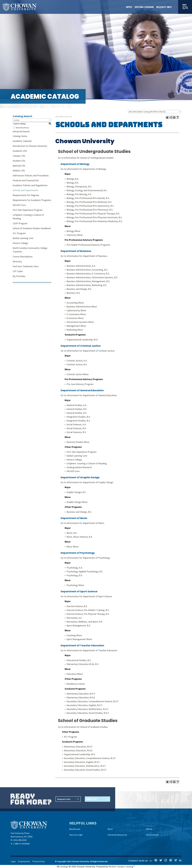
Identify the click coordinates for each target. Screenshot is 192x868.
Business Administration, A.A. (81, 266)
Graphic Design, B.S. (76, 492)
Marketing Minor (75, 330)
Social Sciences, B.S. (76, 432)
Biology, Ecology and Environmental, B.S (87, 190)
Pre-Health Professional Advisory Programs (88, 245)
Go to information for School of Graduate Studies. (83, 727)
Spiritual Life (19, 166)
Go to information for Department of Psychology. (85, 558)
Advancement (152, 835)
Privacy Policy (39, 861)
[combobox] (155, 112)
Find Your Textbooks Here (26, 266)
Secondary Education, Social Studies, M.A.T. (88, 713)
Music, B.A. (72, 533)
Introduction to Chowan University (30, 146)
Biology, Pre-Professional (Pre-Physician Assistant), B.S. (94, 217)
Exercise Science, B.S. (77, 606)
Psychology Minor (75, 585)
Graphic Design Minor (77, 502)
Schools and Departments (26, 190)
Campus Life (19, 156)
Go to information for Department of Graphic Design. (87, 482)
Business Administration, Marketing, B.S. (87, 285)
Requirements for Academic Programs (32, 200)
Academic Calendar (22, 141)
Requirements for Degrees (26, 195)
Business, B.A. (73, 293)
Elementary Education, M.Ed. (81, 697)
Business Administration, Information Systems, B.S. (92, 277)
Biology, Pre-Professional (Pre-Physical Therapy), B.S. (93, 214)
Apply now (97, 799)
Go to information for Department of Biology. (84, 169)
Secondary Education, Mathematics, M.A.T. (88, 709)
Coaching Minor (74, 635)
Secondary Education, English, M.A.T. (85, 705)
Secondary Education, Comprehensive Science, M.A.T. (93, 701)
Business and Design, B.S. (79, 289)
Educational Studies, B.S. (79, 660)
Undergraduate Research (79, 467)
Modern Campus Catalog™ (122, 866)
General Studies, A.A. (77, 405)
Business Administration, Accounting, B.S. (87, 270)
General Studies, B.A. (77, 409)
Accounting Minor (75, 303)
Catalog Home (20, 136)
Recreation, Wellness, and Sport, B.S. (85, 622)
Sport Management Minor (79, 639)
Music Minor (73, 547)
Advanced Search (21, 131)
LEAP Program (20, 223)
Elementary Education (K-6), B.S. (83, 664)
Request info (68, 799)
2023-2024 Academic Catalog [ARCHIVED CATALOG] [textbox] (147, 112)
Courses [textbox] (16, 120)
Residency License (76, 684)
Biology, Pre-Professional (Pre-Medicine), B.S (89, 202)
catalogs (64, 866)
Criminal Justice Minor (78, 374)
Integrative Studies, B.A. (79, 417)
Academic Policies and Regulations (30, 185)
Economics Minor (75, 318)
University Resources (117, 835)
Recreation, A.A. (74, 618)
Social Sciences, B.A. (76, 428)
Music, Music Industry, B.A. (80, 537)
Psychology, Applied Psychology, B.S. (85, 571)
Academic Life (20, 151)
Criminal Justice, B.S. (77, 364)
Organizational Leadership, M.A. (82, 340)
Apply (129, 7)
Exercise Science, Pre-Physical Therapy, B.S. (88, 614)
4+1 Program (19, 233)
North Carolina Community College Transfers (30, 250)
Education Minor (75, 674)
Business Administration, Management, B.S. (88, 281)
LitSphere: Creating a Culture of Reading (28, 217)
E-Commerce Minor (76, 314)
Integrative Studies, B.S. (78, 421)
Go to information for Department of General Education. (89, 395)
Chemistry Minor (75, 235)
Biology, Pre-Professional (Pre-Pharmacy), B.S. (90, 210)
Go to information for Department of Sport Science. (87, 596)
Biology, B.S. (73, 183)
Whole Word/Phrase (22, 128)
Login (13, 861)
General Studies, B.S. (77, 413)
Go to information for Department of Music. (83, 523)
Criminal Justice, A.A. (77, 361)
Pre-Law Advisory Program (80, 384)
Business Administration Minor (82, 307)
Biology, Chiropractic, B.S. (79, 186)
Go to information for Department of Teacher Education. (89, 650)
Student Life (19, 161)
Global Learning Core (23, 238)
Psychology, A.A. (75, 568)
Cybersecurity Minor (76, 310)
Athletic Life (19, 171)
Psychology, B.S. (75, 575)
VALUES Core (19, 205)
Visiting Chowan (144, 7)
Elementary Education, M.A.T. (81, 694)
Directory (17, 261)
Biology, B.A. (73, 179)
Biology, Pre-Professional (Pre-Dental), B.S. (88, 198)
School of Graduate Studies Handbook (32, 228)
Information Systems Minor (80, 322)
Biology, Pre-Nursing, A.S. (79, 194)
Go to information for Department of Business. (84, 256)
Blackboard (75, 829)
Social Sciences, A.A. (76, 424)
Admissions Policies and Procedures (31, 175)
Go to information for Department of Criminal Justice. (88, 351)
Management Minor (76, 326)
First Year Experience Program (28, 210)
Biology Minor (73, 231)
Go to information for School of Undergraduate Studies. (86, 158)
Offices (149, 829)
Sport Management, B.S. (79, 625)
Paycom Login (76, 835)
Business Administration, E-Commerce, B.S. (88, 274)
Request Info (164, 7)
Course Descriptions (23, 256)
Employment (24, 861)
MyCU (110, 829)
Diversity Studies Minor (78, 442)
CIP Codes (18, 271)
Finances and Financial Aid (26, 180)
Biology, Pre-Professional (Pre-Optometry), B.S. (90, 206)
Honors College (20, 243)
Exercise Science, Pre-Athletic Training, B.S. (88, 610)
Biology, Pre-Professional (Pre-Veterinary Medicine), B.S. (95, 221)
